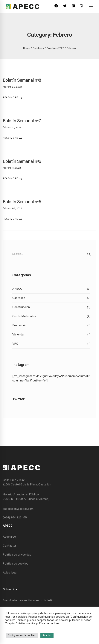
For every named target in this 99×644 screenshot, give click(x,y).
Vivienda (51, 335)
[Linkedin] (73, 6)
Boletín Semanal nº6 (22, 162)
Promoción (51, 326)
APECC (51, 289)
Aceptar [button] (47, 635)
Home (27, 48)
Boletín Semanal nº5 (22, 202)
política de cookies (48, 624)
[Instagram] (81, 6)
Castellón (51, 298)
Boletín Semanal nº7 (22, 121)
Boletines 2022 (55, 48)
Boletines (38, 48)
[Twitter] (65, 6)
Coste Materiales (51, 316)
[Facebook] (56, 6)
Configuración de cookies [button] (22, 635)
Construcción (51, 307)
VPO (51, 344)
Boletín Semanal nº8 (22, 81)
